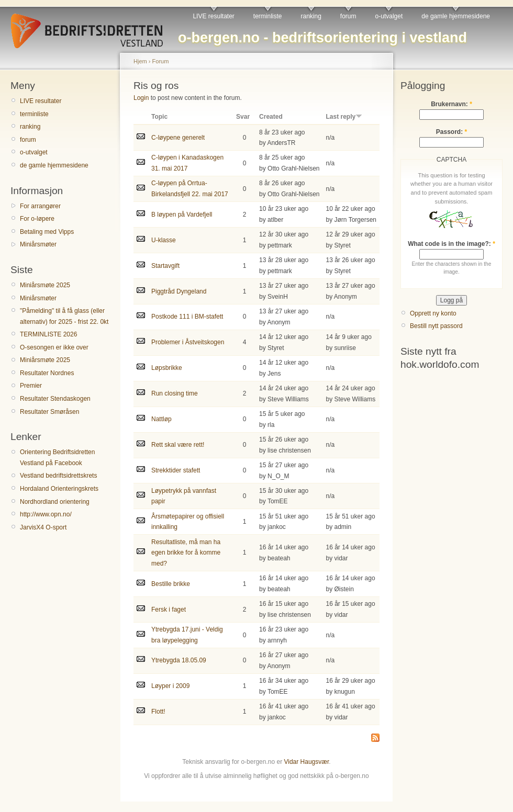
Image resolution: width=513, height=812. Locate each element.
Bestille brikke (171, 584)
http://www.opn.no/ (46, 514)
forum (348, 16)
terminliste (268, 16)
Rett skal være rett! (178, 445)
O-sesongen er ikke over (54, 347)
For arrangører (40, 206)
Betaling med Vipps (47, 232)
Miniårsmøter (38, 244)
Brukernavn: (451, 104)
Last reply (344, 117)
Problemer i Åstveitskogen (188, 342)
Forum (161, 61)
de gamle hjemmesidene (456, 16)
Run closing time (175, 393)
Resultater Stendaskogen (55, 399)
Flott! (158, 712)
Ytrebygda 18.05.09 (179, 660)
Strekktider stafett (176, 470)
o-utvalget (389, 16)
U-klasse (164, 240)
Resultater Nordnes (47, 373)
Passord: (451, 132)
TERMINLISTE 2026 (48, 334)
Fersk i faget (169, 610)
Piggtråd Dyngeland (179, 291)
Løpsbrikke (167, 368)
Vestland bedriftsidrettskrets (58, 476)
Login (141, 98)
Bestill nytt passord (436, 326)
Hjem (140, 61)
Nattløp (161, 419)
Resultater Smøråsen (49, 412)
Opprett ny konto (433, 313)
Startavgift (165, 266)
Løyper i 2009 (170, 686)
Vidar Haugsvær (306, 762)
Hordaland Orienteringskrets (59, 489)
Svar (243, 117)
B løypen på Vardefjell (182, 215)
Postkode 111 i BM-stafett (187, 317)
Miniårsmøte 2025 (45, 285)
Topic (159, 117)
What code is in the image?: (451, 244)
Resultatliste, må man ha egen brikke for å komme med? (186, 553)
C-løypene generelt (178, 138)
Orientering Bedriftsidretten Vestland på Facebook (57, 457)
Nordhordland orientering (55, 502)
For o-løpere (37, 219)
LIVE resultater (213, 16)
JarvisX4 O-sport (43, 527)
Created (271, 117)
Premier (31, 386)
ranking (311, 16)
